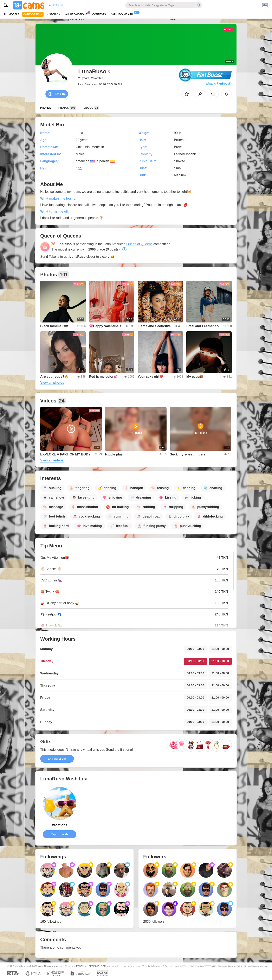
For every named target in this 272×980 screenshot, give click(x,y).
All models (11, 14)
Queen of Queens (139, 244)
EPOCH (80, 966)
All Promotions (77, 14)
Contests (99, 14)
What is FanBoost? (219, 84)
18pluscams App (123, 14)
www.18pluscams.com (50, 966)
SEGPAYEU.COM (97, 966)
